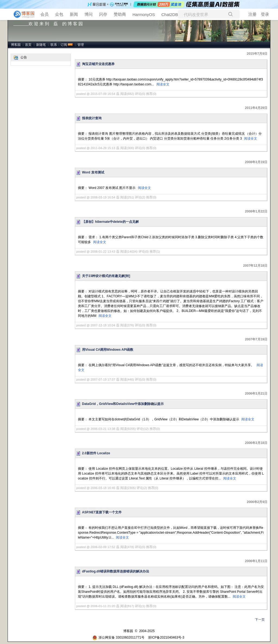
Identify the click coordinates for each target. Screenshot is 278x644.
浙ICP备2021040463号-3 (166, 637)
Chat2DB (170, 15)
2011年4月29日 (256, 108)
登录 (265, 14)
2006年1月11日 (256, 561)
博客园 (16, 45)
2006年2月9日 (257, 502)
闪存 (103, 14)
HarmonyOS (144, 15)
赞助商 (120, 14)
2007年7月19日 (256, 339)
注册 (252, 14)
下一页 (260, 620)
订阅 (64, 45)
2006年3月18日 (256, 443)
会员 (45, 14)
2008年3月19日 (256, 162)
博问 (89, 14)
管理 (81, 45)
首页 (28, 45)
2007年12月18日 (255, 266)
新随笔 (41, 45)
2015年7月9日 (257, 54)
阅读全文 (163, 84)
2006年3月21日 (256, 394)
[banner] (22, 14)
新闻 (74, 14)
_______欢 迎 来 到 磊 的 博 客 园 (48, 24)
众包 (59, 14)
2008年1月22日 (256, 211)
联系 (54, 45)
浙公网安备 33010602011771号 (118, 637)
